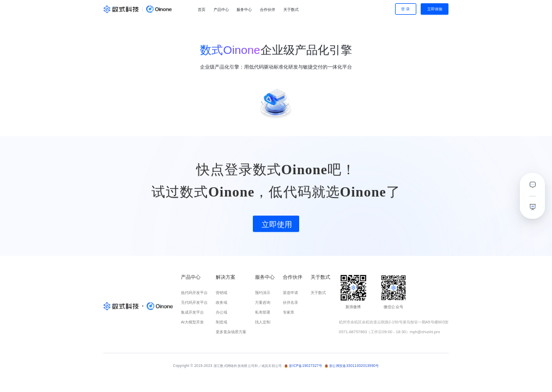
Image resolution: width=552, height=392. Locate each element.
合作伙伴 (268, 10)
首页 (202, 10)
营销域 (222, 293)
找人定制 (263, 322)
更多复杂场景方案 (231, 332)
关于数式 (291, 10)
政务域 (222, 302)
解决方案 (226, 277)
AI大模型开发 (192, 322)
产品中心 (221, 10)
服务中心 (244, 10)
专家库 (289, 312)
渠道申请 (290, 293)
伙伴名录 (290, 302)
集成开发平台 (192, 312)
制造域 (222, 322)
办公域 (222, 312)
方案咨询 (263, 302)
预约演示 (263, 293)
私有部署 (263, 312)
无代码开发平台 (194, 302)
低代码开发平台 (194, 293)
